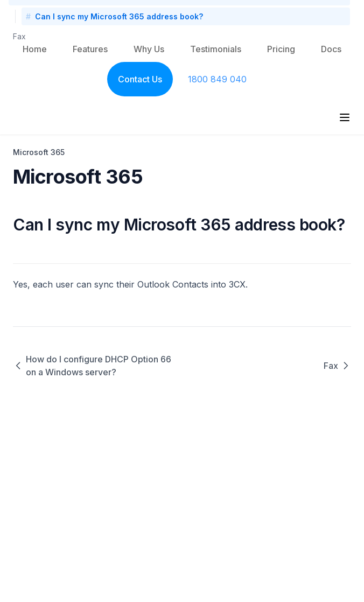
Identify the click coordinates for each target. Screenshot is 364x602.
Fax (19, 36)
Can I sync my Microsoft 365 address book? (119, 16)
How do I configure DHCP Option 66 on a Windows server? (92, 366)
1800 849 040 (217, 79)
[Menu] (345, 117)
